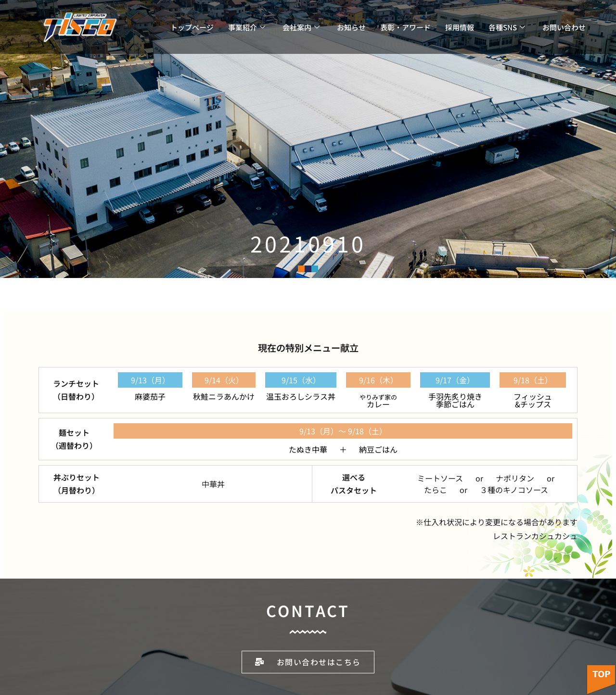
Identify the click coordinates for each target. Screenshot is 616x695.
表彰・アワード (405, 27)
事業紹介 (247, 27)
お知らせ (351, 27)
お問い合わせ (564, 27)
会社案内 (301, 27)
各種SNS (507, 27)
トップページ (192, 27)
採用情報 (460, 27)
